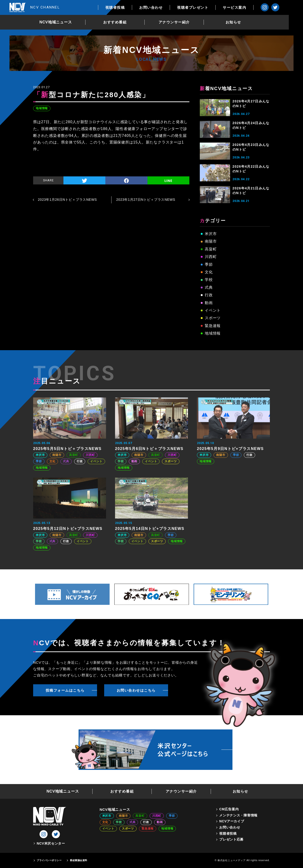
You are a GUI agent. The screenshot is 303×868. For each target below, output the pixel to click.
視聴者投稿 (129, 7)
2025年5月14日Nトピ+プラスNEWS (150, 529)
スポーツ (213, 318)
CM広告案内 (229, 809)
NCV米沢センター (51, 843)
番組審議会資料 (79, 860)
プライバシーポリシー (49, 860)
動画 (209, 303)
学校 (209, 280)
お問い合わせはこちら (136, 690)
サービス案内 (249, 7)
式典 (209, 287)
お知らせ (241, 22)
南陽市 (211, 241)
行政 (209, 295)
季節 (209, 264)
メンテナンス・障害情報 (238, 815)
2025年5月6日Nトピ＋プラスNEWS (149, 449)
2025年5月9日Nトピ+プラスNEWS (230, 449)
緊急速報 (213, 326)
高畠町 (211, 249)
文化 (209, 272)
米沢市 (211, 234)
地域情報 (42, 108)
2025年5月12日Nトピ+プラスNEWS (68, 529)
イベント (213, 310)
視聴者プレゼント (207, 7)
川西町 (211, 257)
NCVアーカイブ (232, 821)
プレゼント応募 (231, 839)
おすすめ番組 (122, 22)
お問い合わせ (165, 7)
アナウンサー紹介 (181, 22)
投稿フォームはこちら (65, 690)
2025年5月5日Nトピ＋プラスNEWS (67, 449)
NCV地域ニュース (63, 22)
